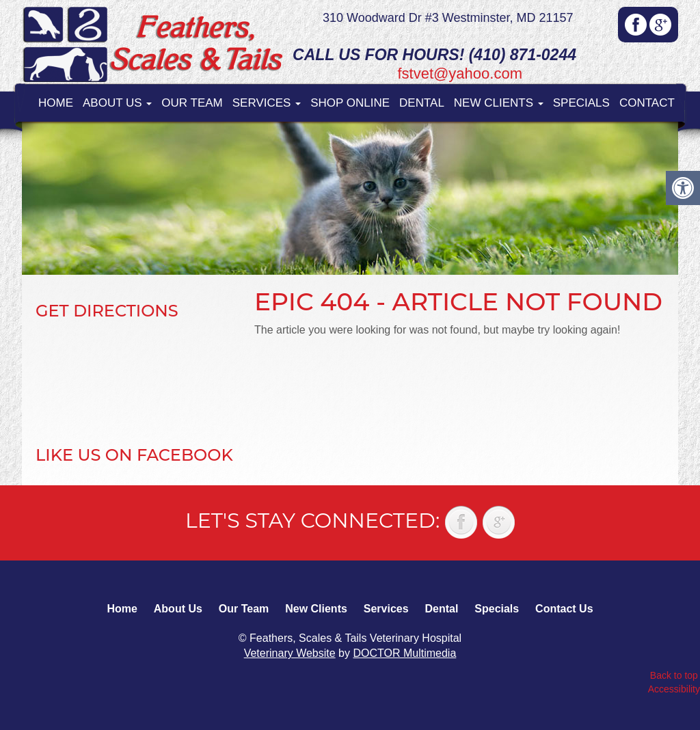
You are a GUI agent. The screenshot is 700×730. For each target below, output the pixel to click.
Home (56, 103)
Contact (647, 103)
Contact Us (564, 609)
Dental (422, 103)
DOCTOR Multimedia (404, 653)
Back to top (674, 675)
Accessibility (674, 689)
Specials (581, 103)
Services (267, 103)
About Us (117, 103)
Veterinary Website (290, 653)
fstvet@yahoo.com (460, 73)
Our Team (192, 103)
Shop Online (350, 103)
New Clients (499, 103)
